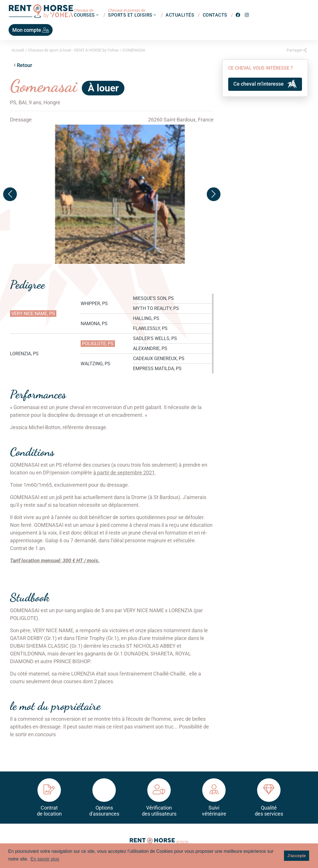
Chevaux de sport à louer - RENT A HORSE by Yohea (73, 50)
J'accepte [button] (297, 856)
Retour (23, 65)
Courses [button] (87, 13)
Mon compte (31, 30)
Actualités (180, 15)
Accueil (18, 50)
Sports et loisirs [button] (133, 13)
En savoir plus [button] (45, 859)
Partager (297, 50)
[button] (10, 194)
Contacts (215, 15)
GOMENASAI (134, 50)
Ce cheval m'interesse (265, 84)
